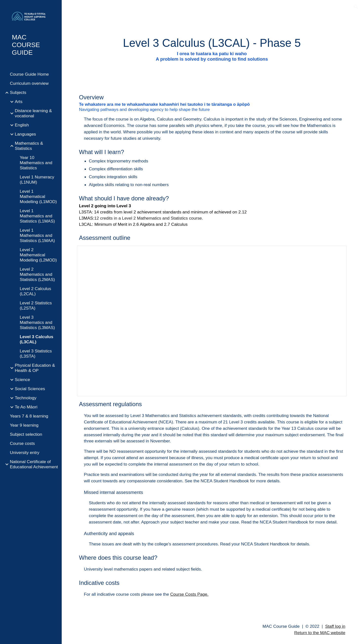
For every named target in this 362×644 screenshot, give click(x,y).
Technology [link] (26, 398)
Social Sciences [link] (30, 389)
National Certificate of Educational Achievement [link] (34, 464)
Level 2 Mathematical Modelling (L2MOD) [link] (38, 255)
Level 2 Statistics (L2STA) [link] (36, 305)
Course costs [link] (22, 443)
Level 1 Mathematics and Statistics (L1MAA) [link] (37, 235)
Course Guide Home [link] (29, 74)
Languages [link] (25, 134)
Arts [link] (19, 102)
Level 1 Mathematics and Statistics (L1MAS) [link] (37, 216)
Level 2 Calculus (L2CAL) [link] (35, 291)
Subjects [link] (18, 92)
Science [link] (22, 380)
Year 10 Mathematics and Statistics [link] (36, 163)
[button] (356, 7)
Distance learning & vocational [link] (33, 113)
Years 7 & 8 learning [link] (29, 416)
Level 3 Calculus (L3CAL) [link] (37, 339)
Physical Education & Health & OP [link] (35, 368)
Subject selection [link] (26, 434)
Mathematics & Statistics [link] (29, 146)
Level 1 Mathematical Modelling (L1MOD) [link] (38, 196)
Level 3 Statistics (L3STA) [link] (36, 354)
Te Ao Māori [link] (26, 407)
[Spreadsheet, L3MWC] (212, 321)
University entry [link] (25, 453)
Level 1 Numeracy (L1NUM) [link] (37, 180)
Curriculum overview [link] (29, 83)
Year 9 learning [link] (24, 425)
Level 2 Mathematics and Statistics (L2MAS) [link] (37, 274)
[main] (212, 49)
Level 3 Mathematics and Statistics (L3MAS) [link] (37, 322)
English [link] (22, 125)
